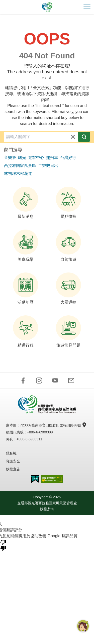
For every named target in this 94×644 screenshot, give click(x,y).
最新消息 (26, 203)
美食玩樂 (26, 246)
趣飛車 (52, 158)
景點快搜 (68, 203)
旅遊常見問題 (68, 331)
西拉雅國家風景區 (20, 166)
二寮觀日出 (48, 166)
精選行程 (26, 331)
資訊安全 (13, 461)
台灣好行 (68, 158)
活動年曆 (26, 288)
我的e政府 (35, 479)
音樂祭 (10, 158)
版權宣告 (13, 469)
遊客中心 (36, 158)
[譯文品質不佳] (3, 545)
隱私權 (11, 453)
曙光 (22, 158)
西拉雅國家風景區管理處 (47, 7)
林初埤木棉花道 (18, 174)
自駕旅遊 (68, 246)
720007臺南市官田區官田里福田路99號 (53, 425)
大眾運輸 (68, 288)
